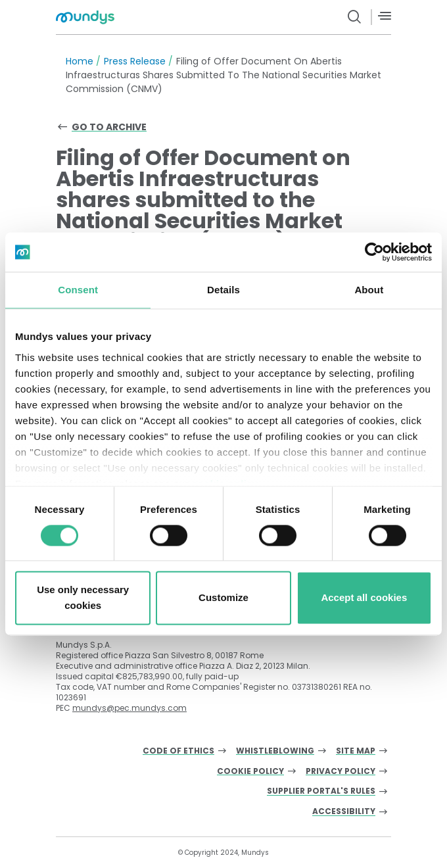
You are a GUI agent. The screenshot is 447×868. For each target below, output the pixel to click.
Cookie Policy (250, 772)
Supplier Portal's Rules (321, 791)
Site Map (356, 751)
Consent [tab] (78, 290)
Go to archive (109, 127)
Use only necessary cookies (83, 598)
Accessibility (344, 812)
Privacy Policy (341, 772)
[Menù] (385, 16)
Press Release (135, 61)
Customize (223, 598)
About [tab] (369, 290)
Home (80, 61)
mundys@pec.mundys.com (129, 708)
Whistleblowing (275, 751)
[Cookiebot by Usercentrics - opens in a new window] (374, 252)
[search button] (355, 17)
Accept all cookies (364, 598)
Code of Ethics (178, 751)
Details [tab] (223, 290)
